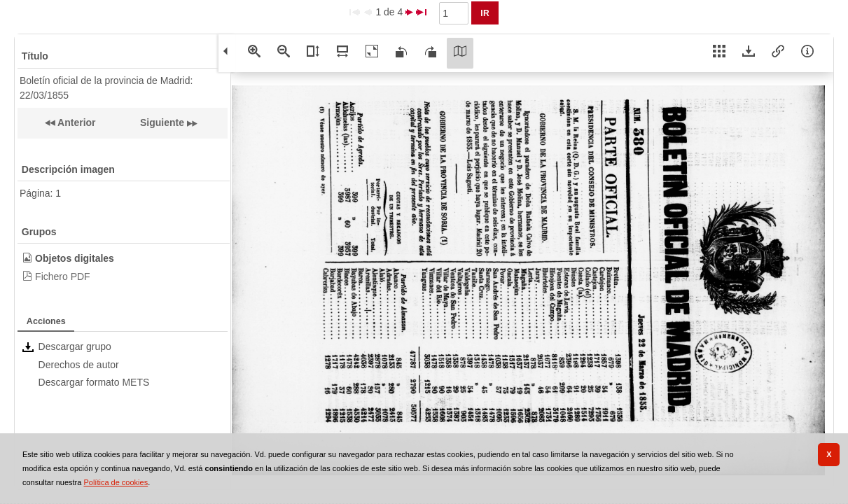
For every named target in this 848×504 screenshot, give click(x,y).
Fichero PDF (63, 276)
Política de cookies (116, 482)
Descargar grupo (75, 346)
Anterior (76, 122)
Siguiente (162, 122)
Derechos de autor (79, 365)
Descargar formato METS (94, 382)
